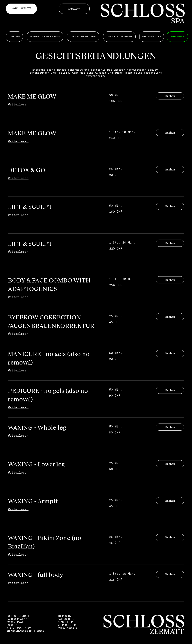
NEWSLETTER (65, 622)
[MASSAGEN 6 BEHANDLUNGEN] (177, 37)
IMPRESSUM (64, 616)
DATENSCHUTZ (66, 619)
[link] (54, 97)
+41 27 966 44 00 (19, 628)
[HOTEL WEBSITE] (21, 9)
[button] (170, 96)
